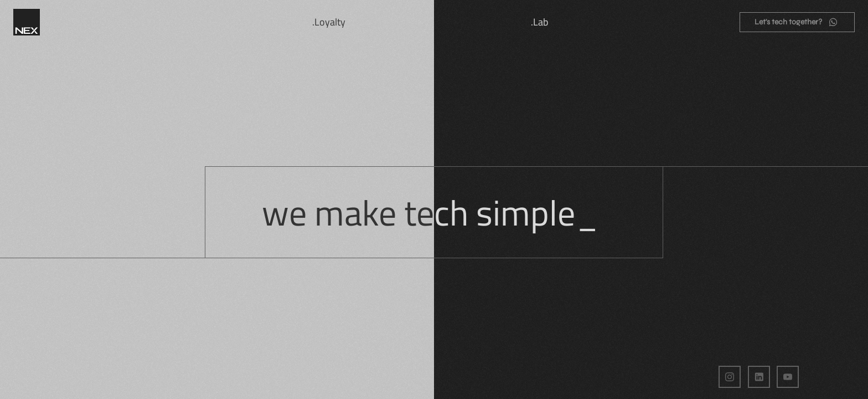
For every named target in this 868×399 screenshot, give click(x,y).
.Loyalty (329, 22)
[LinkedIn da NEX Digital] (759, 377)
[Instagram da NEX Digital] (730, 377)
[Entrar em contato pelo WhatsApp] (797, 22)
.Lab (539, 22)
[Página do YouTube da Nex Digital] (788, 377)
